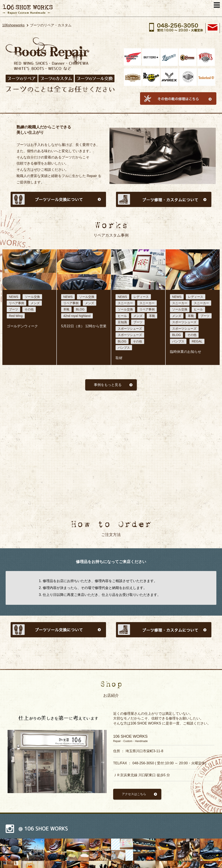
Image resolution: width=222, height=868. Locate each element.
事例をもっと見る (108, 385)
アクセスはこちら (134, 794)
